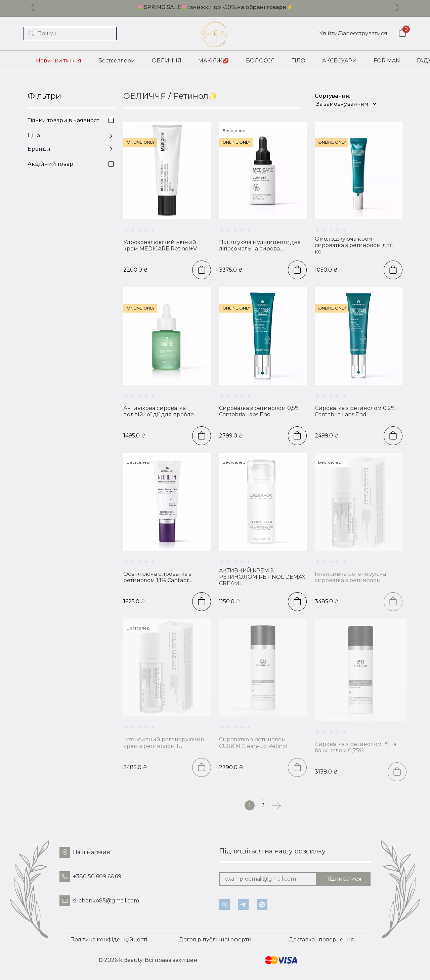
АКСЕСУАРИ (339, 61)
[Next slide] (400, 8)
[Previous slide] (30, 8)
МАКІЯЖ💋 (214, 61)
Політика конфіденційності (109, 940)
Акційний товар (50, 164)
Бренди (39, 149)
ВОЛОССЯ (260, 61)
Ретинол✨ (196, 96)
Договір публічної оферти (215, 940)
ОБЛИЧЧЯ (167, 61)
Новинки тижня (59, 61)
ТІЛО (298, 61)
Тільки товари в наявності (64, 120)
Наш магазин (85, 852)
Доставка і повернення (321, 940)
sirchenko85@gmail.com (99, 901)
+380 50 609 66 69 (90, 877)
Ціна (34, 135)
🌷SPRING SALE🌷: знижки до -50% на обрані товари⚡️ (215, 7)
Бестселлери (117, 61)
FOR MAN (387, 61)
